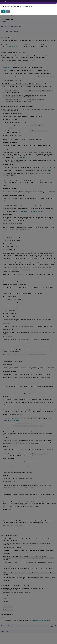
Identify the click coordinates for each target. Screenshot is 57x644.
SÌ (3, 12)
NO (8, 12)
